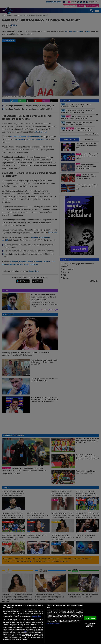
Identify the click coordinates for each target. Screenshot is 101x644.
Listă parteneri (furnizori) (53, 623)
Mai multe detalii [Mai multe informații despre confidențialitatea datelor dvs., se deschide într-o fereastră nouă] (36, 617)
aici (26, 631)
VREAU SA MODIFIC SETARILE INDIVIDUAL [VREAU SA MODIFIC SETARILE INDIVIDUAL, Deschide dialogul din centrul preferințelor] (90, 625)
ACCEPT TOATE (90, 618)
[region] (50, 623)
